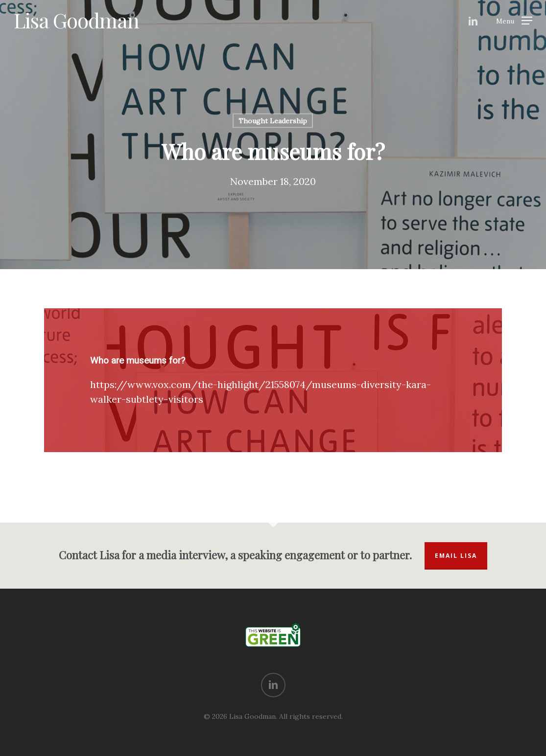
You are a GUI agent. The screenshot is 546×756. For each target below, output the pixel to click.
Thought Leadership (273, 121)
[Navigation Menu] (514, 20)
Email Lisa (456, 556)
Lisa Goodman (76, 20)
